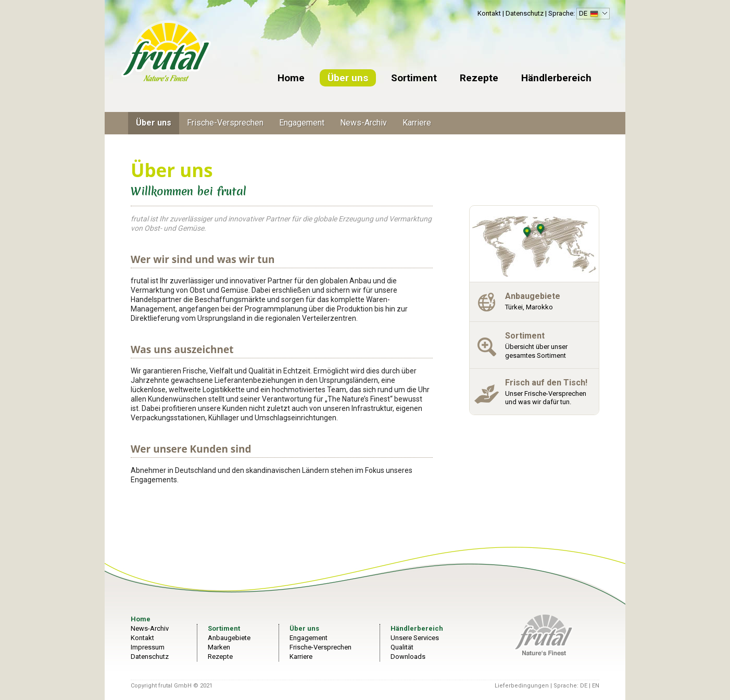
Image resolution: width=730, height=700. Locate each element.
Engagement (302, 123)
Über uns (348, 78)
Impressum (148, 647)
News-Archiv (363, 123)
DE (592, 14)
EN (596, 686)
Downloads (408, 657)
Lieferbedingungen (522, 686)
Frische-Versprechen (225, 123)
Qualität (402, 647)
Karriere (417, 123)
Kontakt (489, 13)
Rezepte (479, 78)
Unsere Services (415, 638)
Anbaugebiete (229, 638)
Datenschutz (525, 13)
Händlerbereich (556, 78)
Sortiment (414, 78)
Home (291, 78)
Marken (219, 647)
